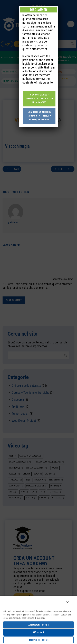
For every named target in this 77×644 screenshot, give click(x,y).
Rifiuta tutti (39, 632)
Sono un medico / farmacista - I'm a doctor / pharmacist (39, 89)
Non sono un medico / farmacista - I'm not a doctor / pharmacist (39, 107)
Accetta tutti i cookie (39, 625)
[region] (38, 620)
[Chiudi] (68, 602)
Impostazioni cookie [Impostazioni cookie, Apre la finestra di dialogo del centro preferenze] (38, 640)
